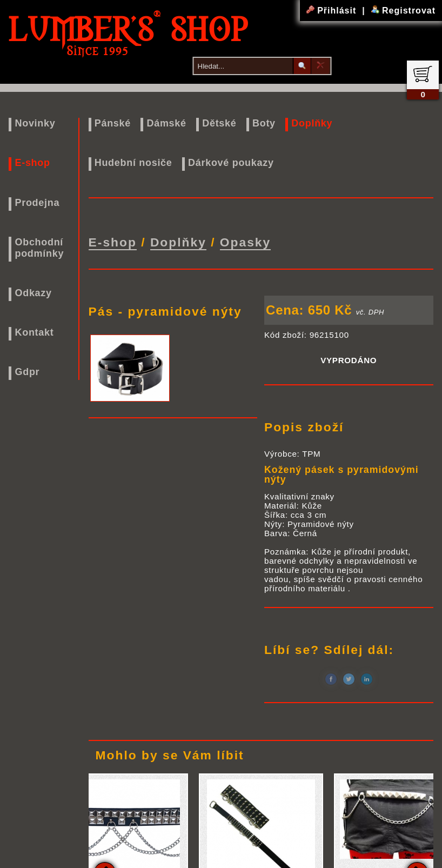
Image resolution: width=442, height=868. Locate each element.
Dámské (166, 123)
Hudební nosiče (133, 163)
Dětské (219, 123)
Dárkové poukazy (231, 163)
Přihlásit (333, 11)
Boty (264, 123)
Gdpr (27, 372)
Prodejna (37, 203)
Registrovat (403, 11)
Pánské (113, 123)
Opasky (245, 241)
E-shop (32, 163)
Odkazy (33, 293)
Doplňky (312, 123)
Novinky (35, 123)
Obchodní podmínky (39, 248)
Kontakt (34, 332)
